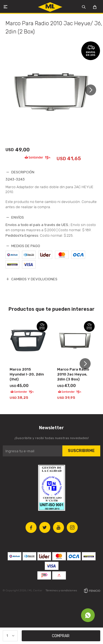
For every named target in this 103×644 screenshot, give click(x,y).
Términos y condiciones (61, 591)
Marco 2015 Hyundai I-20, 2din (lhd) (27, 374)
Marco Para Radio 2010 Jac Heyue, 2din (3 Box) (73, 374)
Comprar (61, 636)
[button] (93, 90)
